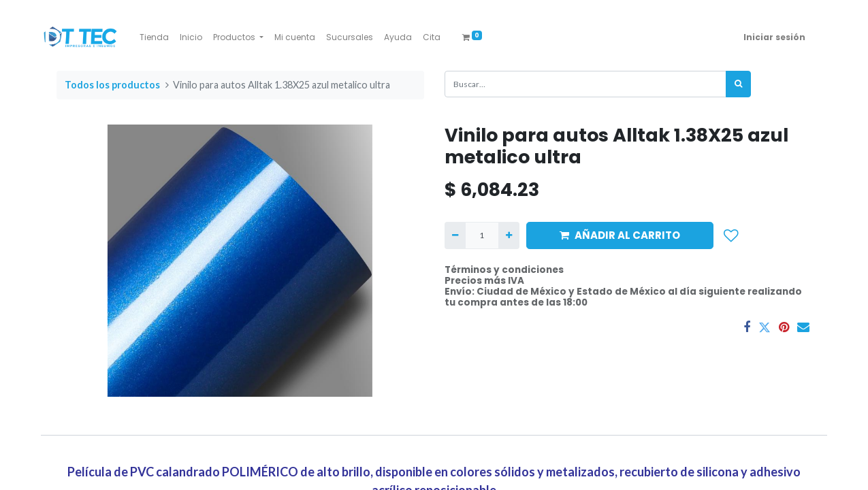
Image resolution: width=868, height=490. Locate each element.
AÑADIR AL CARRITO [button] (620, 235)
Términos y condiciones (504, 270)
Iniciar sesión (774, 37)
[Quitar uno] (455, 235)
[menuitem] (154, 37)
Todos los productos (112, 85)
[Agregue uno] (509, 235)
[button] (731, 235)
